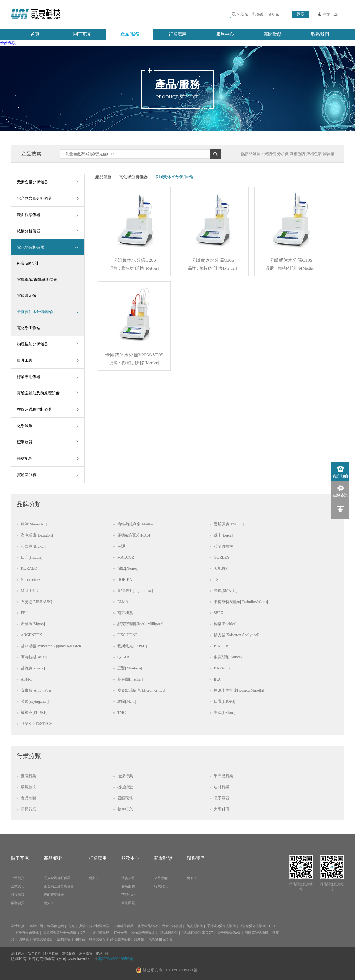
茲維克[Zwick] (33, 668)
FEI (24, 613)
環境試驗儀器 (43, 939)
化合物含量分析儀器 (34, 198)
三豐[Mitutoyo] (130, 668)
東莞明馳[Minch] (228, 657)
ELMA (123, 602)
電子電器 (222, 798)
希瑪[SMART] (226, 591)
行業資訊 (161, 886)
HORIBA (125, 580)
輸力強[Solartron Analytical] (237, 635)
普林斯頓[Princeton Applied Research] (52, 646)
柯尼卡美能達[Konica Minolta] (239, 690)
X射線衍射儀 (168, 933)
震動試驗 (64, 939)
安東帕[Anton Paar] (37, 690)
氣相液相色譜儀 (160, 939)
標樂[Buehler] (225, 624)
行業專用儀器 (29, 377)
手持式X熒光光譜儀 (221, 926)
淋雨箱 (80, 939)
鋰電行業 (29, 776)
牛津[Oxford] (225, 713)
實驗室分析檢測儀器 (94, 926)
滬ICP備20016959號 (116, 959)
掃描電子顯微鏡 (143, 933)
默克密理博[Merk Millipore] (140, 624)
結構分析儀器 (29, 231)
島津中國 (36, 926)
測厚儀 (24, 939)
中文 (326, 14)
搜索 (301, 14)
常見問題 (128, 903)
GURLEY (222, 557)
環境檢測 (29, 787)
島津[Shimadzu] (34, 524)
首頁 (35, 34)
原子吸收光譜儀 (27, 933)
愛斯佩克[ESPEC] (229, 524)
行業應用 (177, 34)
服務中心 (225, 34)
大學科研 (222, 809)
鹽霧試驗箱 (97, 939)
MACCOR (126, 557)
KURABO (29, 569)
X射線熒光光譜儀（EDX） (260, 926)
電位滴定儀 (27, 296)
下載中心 (128, 895)
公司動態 (161, 878)
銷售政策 (52, 953)
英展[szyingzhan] (35, 701)
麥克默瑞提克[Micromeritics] (141, 690)
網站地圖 (103, 953)
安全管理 (35, 953)
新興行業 (29, 809)
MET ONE (29, 591)
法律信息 (18, 953)
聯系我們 (320, 34)
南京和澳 (125, 613)
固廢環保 (125, 798)
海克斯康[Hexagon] (37, 535)
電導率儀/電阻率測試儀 (37, 279)
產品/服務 (130, 34)
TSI (217, 580)
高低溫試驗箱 (120, 939)
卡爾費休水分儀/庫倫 (48, 312)
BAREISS (222, 668)
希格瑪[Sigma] (33, 624)
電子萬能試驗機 (229, 933)
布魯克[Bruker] (33, 546)
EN (336, 14)
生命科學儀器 (123, 926)
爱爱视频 (8, 43)
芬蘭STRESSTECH (37, 724)
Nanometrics (31, 580)
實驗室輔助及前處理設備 (38, 393)
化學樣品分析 (148, 926)
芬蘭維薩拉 (224, 546)
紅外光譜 (120, 933)
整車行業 (125, 809)
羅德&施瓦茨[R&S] (134, 535)
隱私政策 (69, 953)
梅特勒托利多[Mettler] (136, 524)
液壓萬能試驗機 (257, 933)
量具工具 (25, 360)
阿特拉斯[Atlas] (34, 657)
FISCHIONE (127, 635)
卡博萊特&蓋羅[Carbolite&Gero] (241, 602)
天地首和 (222, 569)
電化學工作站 (29, 328)
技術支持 (128, 878)
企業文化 (18, 886)
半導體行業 (224, 776)
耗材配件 (25, 458)
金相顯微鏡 (101, 933)
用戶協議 (86, 953)
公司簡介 (18, 878)
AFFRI (26, 679)
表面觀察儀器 (29, 215)
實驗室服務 (27, 475)
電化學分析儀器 (31, 247)
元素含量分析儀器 (32, 182)
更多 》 (49, 903)
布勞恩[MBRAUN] (36, 602)
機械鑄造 (125, 787)
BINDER (221, 646)
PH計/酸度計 (28, 263)
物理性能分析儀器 (32, 344)
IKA (217, 679)
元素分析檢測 (172, 926)
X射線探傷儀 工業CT (197, 933)
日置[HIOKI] (225, 701)
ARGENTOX (31, 635)
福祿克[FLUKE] (34, 713)
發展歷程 (18, 895)
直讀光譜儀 (194, 926)
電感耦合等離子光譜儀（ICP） (66, 933)
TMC (121, 713)
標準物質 (25, 442)
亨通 (121, 546)
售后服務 (128, 886)
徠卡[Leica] (223, 535)
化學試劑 (25, 426)
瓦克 (72, 926)
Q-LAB (123, 657)
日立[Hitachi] (32, 557)
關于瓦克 (82, 34)
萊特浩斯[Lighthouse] (135, 591)
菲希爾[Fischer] (130, 679)
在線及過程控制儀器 (34, 409)
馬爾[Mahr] (127, 701)
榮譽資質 (18, 903)
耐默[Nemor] (128, 569)
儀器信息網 (55, 926)
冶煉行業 (125, 776)
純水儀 (139, 939)
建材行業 (222, 787)
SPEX (219, 613)
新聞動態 (273, 34)
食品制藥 (29, 798)
